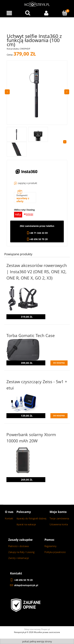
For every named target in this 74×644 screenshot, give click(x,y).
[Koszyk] (65, 13)
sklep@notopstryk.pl (26, 585)
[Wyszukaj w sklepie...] (28, 13)
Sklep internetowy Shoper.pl (37, 629)
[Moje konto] (46, 13)
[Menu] (9, 13)
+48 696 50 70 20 (38, 239)
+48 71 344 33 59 (38, 233)
